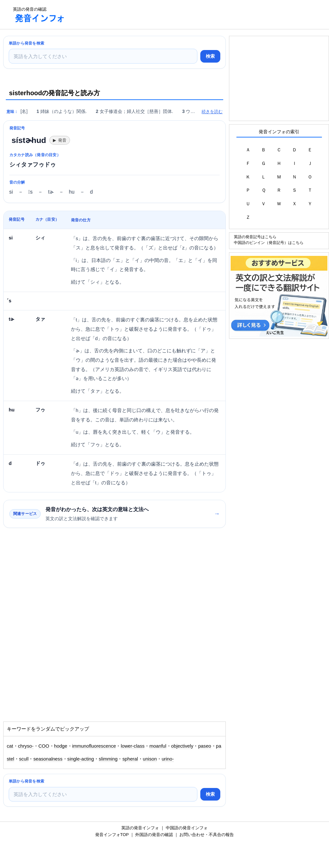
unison (150, 759)
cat (10, 746)
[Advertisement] (188, 15)
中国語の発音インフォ (187, 828)
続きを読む (212, 111)
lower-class (133, 746)
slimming (108, 759)
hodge (61, 746)
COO (44, 746)
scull (24, 759)
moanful (158, 746)
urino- (168, 759)
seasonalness (48, 759)
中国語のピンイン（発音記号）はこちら (269, 242)
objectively (182, 746)
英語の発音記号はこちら (255, 237)
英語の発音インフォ (140, 828)
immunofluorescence (94, 746)
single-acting (81, 759)
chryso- (26, 746)
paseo (204, 746)
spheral (130, 759)
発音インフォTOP (112, 835)
